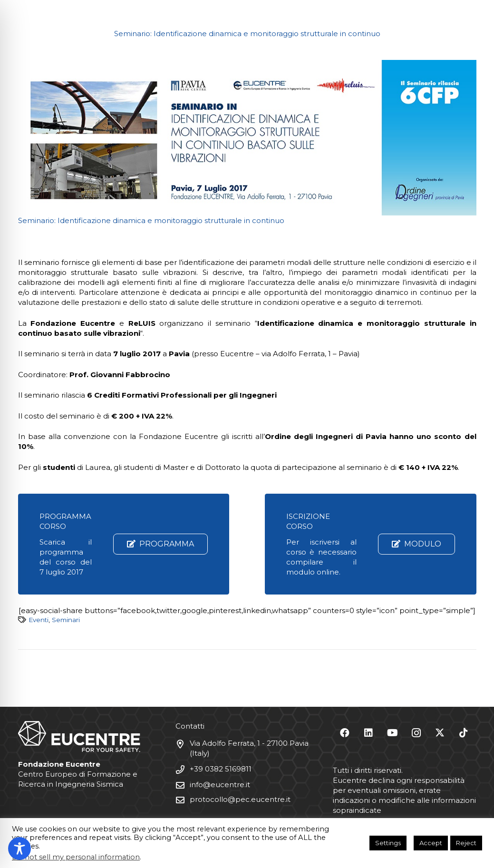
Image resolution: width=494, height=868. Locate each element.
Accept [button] (431, 843)
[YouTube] (392, 733)
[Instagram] (416, 733)
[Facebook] (345, 733)
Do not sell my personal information (76, 857)
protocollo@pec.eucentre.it (240, 799)
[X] (440, 733)
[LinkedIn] (368, 733)
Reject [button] (466, 843)
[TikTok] (464, 733)
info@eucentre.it (220, 785)
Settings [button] (388, 843)
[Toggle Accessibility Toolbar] (19, 848)
